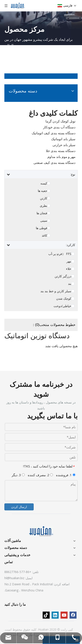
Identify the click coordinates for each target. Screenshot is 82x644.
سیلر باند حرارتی (64, 145)
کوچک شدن (64, 299)
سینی (44, 221)
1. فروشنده (66, 475)
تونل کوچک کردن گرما (60, 121)
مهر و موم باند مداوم (61, 157)
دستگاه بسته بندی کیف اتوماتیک (54, 133)
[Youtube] (64, 615)
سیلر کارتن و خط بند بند (56, 291)
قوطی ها (42, 228)
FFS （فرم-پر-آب (60, 254)
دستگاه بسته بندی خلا (61, 151)
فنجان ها (42, 213)
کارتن (44, 198)
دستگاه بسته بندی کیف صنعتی (54, 163)
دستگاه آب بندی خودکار (59, 127)
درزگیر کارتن (63, 276)
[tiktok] (46, 615)
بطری (44, 206)
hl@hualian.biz (14, 578)
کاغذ (44, 235)
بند (70, 284)
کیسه (44, 183)
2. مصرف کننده (40, 475)
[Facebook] (73, 615)
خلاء (69, 269)
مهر (69, 261)
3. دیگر (18, 475)
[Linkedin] (55, 615)
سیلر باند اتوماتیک (63, 139)
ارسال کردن (19, 507)
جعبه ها (43, 191)
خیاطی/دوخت (62, 306)
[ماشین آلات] (41, 531)
